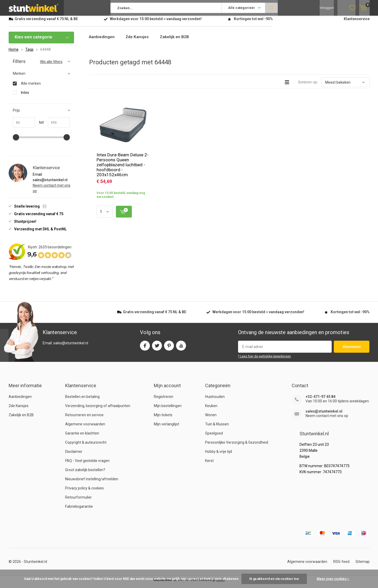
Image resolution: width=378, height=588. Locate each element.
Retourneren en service (84, 419)
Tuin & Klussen (217, 428)
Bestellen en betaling (82, 401)
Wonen (211, 419)
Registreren (163, 401)
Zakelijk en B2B (178, 41)
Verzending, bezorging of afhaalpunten (98, 410)
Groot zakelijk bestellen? (85, 474)
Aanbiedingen (102, 41)
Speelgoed (214, 437)
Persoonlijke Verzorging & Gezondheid (237, 446)
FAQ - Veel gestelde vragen (87, 465)
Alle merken (31, 87)
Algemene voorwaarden (85, 428)
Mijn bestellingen (168, 410)
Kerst (209, 465)
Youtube (181, 348)
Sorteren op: (308, 86)
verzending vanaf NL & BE (46, 23)
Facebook (145, 348)
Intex (25, 96)
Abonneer (352, 350)
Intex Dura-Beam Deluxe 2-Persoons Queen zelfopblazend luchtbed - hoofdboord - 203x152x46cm (123, 169)
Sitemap (363, 566)
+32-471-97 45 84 (320, 401)
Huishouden (215, 401)
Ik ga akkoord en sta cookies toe (274, 579)
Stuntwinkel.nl (35, 566)
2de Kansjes (139, 41)
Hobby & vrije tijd (219, 455)
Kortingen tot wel (253, 23)
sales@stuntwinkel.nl (324, 415)
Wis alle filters (51, 66)
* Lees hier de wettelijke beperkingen (264, 360)
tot (39, 126)
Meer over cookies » (333, 579)
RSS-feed (341, 566)
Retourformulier (78, 501)
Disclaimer (74, 455)
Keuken (211, 410)
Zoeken (272, 8)
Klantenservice (357, 23)
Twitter (157, 348)
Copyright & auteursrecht (86, 446)
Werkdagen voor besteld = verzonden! (156, 23)
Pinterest (169, 348)
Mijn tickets (163, 419)
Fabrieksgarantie (79, 510)
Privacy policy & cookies (84, 492)
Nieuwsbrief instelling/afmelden (92, 483)
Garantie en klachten (82, 437)
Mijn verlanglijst (167, 428)
